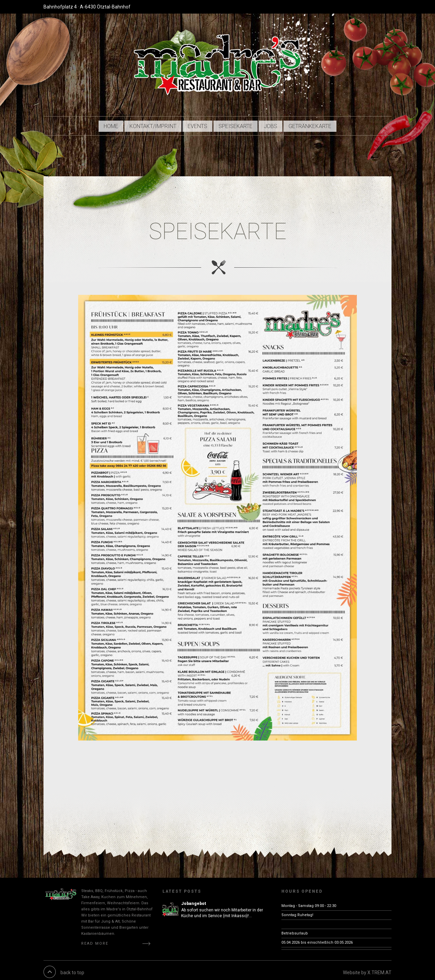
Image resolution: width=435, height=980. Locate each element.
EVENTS (198, 124)
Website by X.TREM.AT (367, 968)
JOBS (272, 124)
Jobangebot (194, 899)
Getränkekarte (311, 124)
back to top (72, 968)
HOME (111, 124)
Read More (95, 939)
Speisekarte (237, 124)
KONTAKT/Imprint (153, 124)
